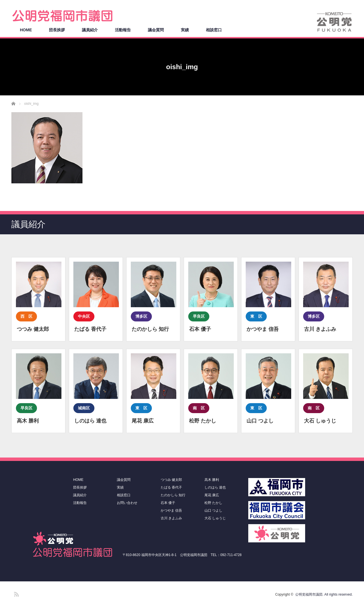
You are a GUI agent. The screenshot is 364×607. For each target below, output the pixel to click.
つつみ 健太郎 (171, 480)
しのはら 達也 (215, 487)
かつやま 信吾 (171, 510)
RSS (16, 593)
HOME (26, 30)
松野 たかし (213, 503)
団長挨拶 (57, 30)
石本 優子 (168, 503)
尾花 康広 (212, 495)
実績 (185, 30)
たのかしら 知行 (173, 495)
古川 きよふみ (171, 518)
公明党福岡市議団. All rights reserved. (324, 594)
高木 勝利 (212, 480)
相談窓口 (214, 30)
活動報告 (123, 30)
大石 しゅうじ (215, 518)
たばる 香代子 (171, 487)
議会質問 (156, 30)
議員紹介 (90, 30)
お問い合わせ (127, 503)
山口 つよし (213, 510)
